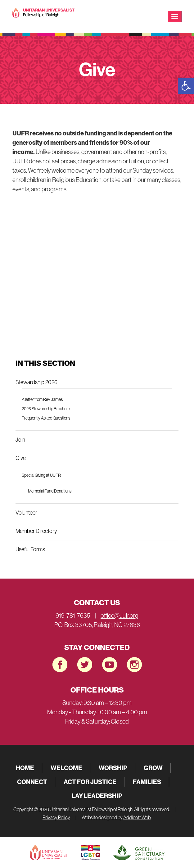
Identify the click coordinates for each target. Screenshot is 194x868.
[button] (186, 86)
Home (25, 768)
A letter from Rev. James (42, 399)
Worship (113, 768)
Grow (153, 768)
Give (21, 458)
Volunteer (26, 513)
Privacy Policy (56, 817)
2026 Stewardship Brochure (46, 409)
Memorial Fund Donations (50, 491)
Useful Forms (30, 549)
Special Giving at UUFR (41, 475)
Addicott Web (137, 817)
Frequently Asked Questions (46, 418)
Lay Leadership (97, 796)
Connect (32, 782)
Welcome (66, 768)
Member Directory (36, 531)
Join (20, 440)
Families (147, 782)
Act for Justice (90, 782)
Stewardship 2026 (36, 382)
